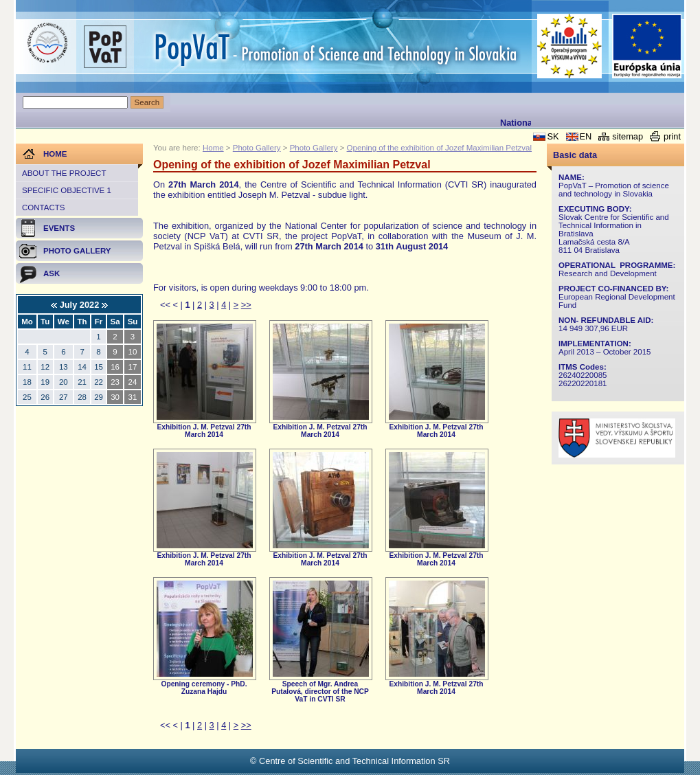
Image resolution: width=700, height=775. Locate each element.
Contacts (43, 207)
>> (246, 305)
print (672, 136)
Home (213, 148)
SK (553, 136)
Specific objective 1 (67, 190)
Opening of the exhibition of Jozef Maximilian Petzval (439, 148)
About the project (64, 173)
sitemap (628, 136)
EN (586, 136)
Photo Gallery (257, 148)
